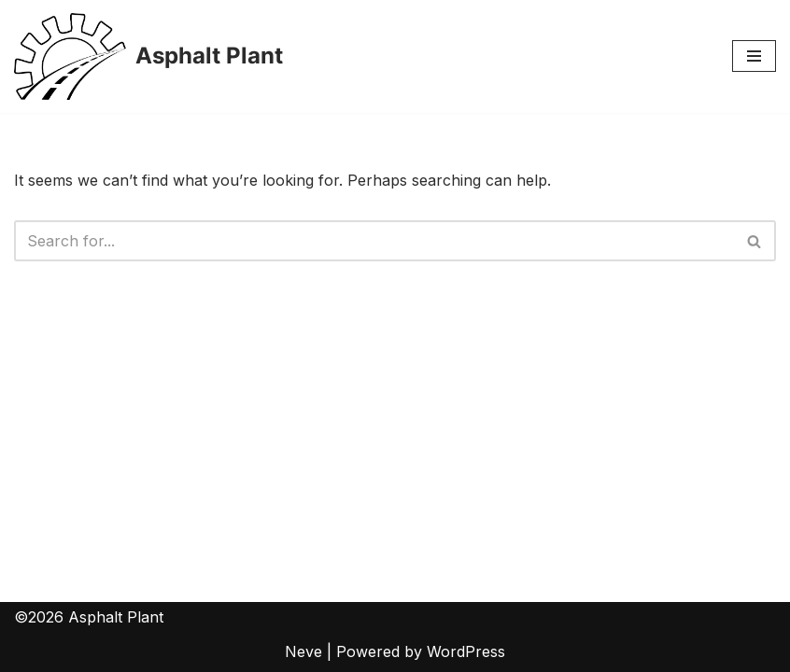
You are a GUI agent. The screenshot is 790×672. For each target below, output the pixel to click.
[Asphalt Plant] (148, 56)
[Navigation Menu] (754, 56)
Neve (303, 651)
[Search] (374, 241)
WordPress (466, 651)
